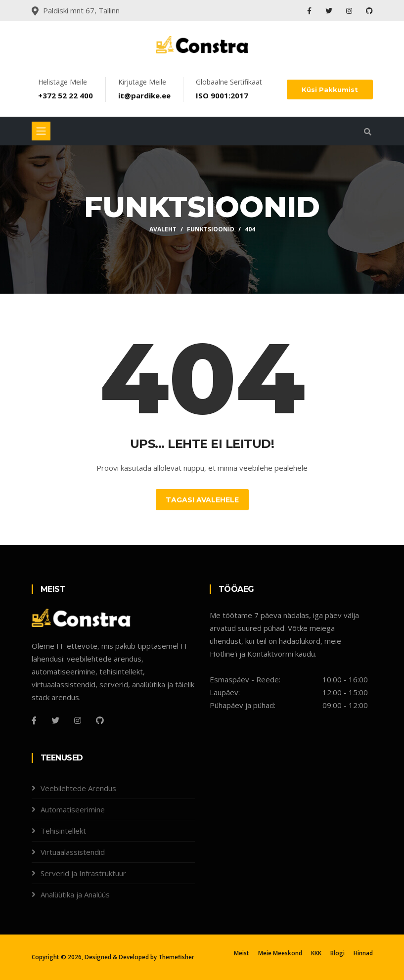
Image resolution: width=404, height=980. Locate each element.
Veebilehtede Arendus (78, 788)
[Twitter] (55, 720)
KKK (316, 953)
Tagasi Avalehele (202, 500)
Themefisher (176, 957)
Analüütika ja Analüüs (75, 894)
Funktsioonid (211, 229)
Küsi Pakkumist (330, 89)
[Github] (100, 720)
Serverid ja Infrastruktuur (83, 873)
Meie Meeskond (280, 953)
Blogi (337, 953)
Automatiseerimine (73, 809)
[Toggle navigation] (41, 131)
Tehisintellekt (63, 831)
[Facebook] (34, 720)
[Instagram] (78, 720)
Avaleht (163, 229)
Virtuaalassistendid (73, 852)
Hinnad (363, 953)
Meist (242, 953)
